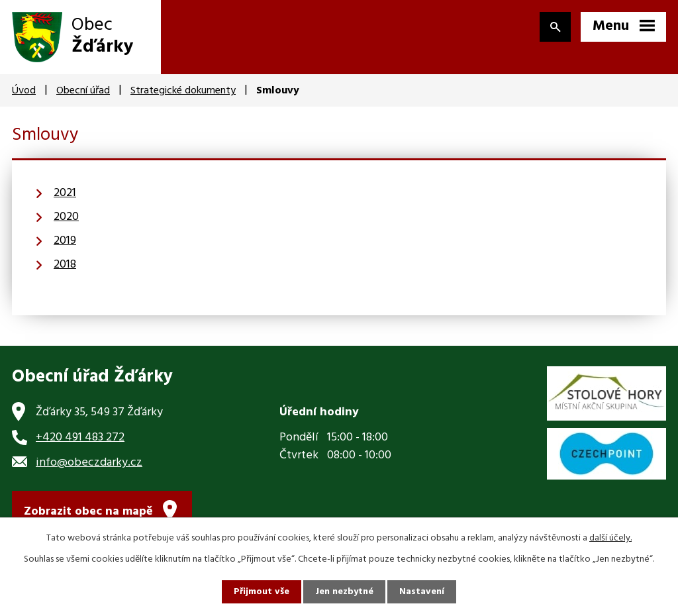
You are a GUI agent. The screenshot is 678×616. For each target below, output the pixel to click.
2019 (65, 241)
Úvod (24, 91)
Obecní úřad (83, 91)
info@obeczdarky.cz (89, 463)
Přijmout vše (262, 592)
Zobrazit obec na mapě (88, 512)
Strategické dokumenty (183, 91)
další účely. (610, 538)
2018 (65, 265)
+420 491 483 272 (80, 437)
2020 (66, 217)
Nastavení (422, 592)
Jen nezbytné (344, 592)
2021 (65, 193)
